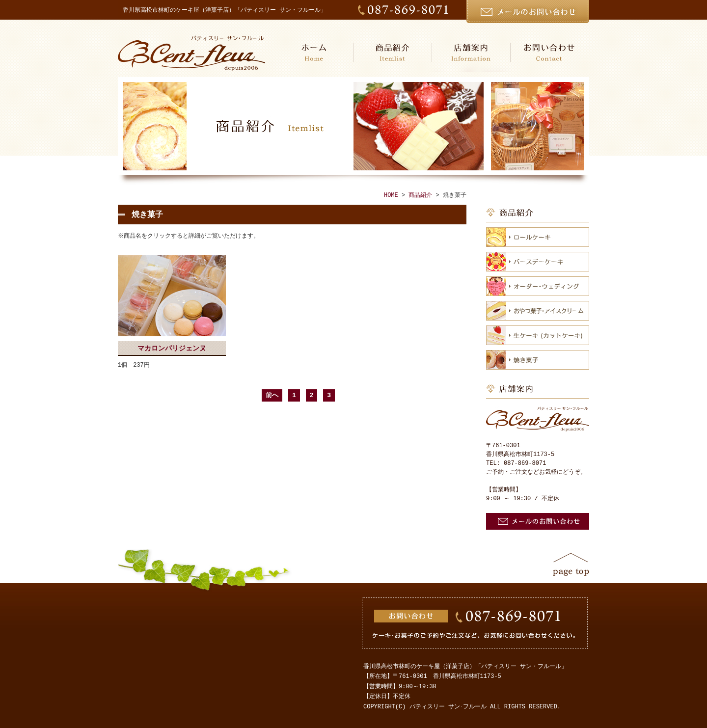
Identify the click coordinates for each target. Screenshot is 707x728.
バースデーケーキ (538, 262)
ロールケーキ (538, 237)
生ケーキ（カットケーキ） (538, 335)
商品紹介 (393, 52)
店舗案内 (471, 52)
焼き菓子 (538, 360)
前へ (272, 395)
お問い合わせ (550, 52)
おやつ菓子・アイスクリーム (538, 311)
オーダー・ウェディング (538, 286)
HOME (314, 52)
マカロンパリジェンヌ (172, 348)
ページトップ (571, 564)
